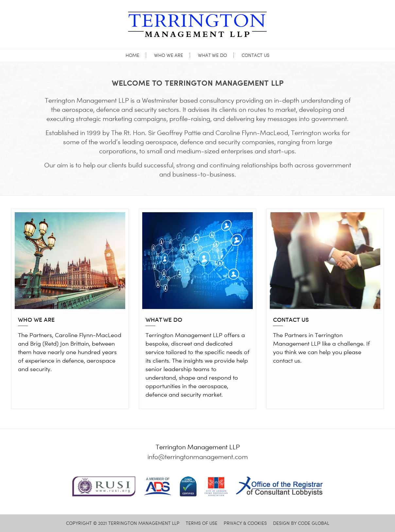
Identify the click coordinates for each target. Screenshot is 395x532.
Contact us (256, 55)
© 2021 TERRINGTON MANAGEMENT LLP (123, 523)
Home (132, 55)
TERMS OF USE (202, 523)
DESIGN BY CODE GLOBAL (301, 523)
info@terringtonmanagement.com (198, 457)
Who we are (169, 55)
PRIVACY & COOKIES (245, 523)
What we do (212, 55)
